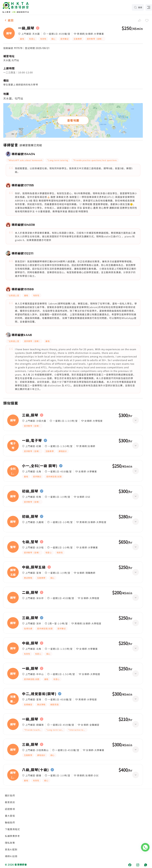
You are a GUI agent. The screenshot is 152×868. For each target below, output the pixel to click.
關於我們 (10, 795)
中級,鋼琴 (30, 643)
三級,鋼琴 (30, 415)
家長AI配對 (11, 849)
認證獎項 (10, 809)
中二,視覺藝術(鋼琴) (39, 694)
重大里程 (10, 816)
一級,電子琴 (32, 440)
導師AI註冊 (11, 856)
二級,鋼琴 (30, 592)
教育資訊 (10, 802)
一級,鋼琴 (26, 28)
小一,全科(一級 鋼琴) (40, 466)
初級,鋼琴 (30, 491)
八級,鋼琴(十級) (35, 770)
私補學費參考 (12, 836)
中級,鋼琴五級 (34, 567)
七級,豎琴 (30, 542)
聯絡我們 (10, 822)
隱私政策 (10, 843)
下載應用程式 (12, 829)
